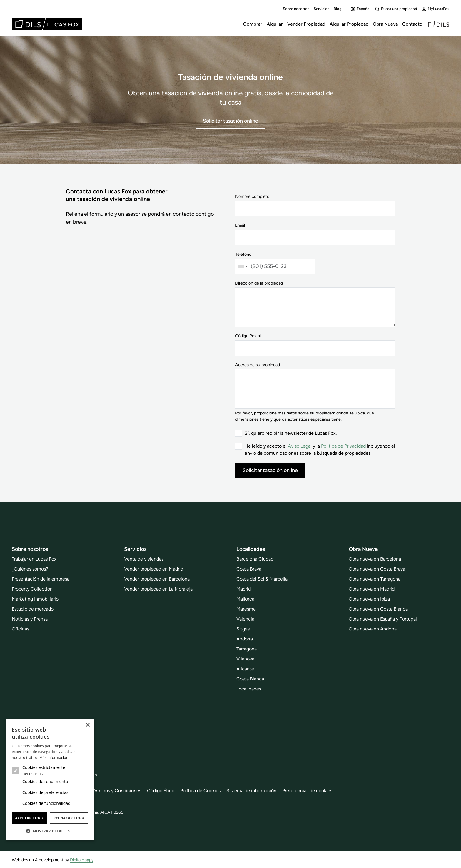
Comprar (253, 24)
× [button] (87, 725)
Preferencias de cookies (307, 791)
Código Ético (161, 791)
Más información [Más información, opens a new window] (54, 758)
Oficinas (20, 629)
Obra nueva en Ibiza (369, 599)
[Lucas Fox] (47, 24)
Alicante (245, 669)
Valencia (245, 619)
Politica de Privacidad (343, 446)
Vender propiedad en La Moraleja (158, 589)
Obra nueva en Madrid (372, 589)
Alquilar (275, 24)
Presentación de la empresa (41, 579)
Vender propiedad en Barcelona (157, 579)
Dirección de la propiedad (259, 283)
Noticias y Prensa (30, 619)
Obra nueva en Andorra (373, 629)
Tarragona (247, 649)
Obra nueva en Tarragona (375, 579)
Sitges (243, 629)
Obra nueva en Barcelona (375, 559)
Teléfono (243, 254)
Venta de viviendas (144, 559)
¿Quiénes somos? (30, 569)
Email (240, 225)
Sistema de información (251, 791)
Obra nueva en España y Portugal (383, 619)
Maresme (246, 609)
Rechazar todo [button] (69, 818)
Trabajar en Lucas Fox (34, 559)
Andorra (245, 639)
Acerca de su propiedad (258, 365)
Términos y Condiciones (116, 791)
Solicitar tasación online (230, 121)
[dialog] (50, 780)
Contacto (412, 24)
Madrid (244, 589)
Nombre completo (252, 196)
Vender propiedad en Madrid (154, 569)
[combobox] (242, 266)
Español (360, 9)
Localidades (249, 689)
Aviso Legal (300, 446)
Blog (338, 9)
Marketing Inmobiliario (35, 599)
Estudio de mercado (33, 609)
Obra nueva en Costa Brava (377, 569)
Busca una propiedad (396, 9)
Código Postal (248, 336)
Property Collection (32, 589)
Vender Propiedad (306, 24)
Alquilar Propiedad (349, 24)
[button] (50, 831)
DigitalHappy (82, 860)
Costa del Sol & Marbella (262, 579)
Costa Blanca (250, 679)
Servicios (321, 9)
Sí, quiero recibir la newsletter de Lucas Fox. (291, 433)
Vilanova (245, 659)
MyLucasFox (435, 9)
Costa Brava (249, 569)
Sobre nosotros (296, 9)
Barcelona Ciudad (255, 559)
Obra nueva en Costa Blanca (378, 609)
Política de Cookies (200, 791)
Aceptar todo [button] (29, 818)
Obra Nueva (385, 24)
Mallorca (245, 599)
